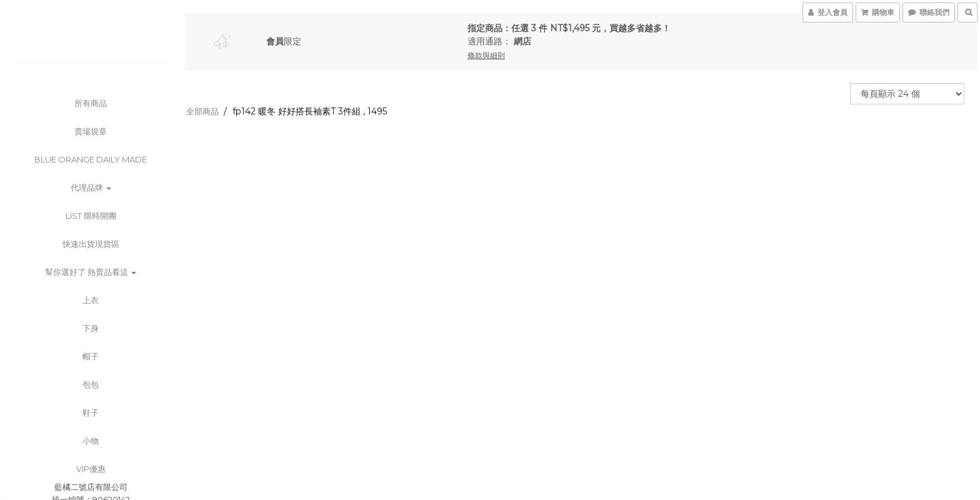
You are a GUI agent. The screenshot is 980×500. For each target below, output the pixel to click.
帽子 (91, 356)
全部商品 (202, 111)
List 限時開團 (91, 216)
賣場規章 (91, 131)
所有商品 (91, 103)
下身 (91, 328)
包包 (91, 384)
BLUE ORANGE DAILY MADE (91, 159)
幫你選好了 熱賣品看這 (91, 272)
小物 (91, 441)
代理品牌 (91, 187)
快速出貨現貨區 (91, 244)
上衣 (91, 300)
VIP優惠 (91, 469)
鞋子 (91, 412)
